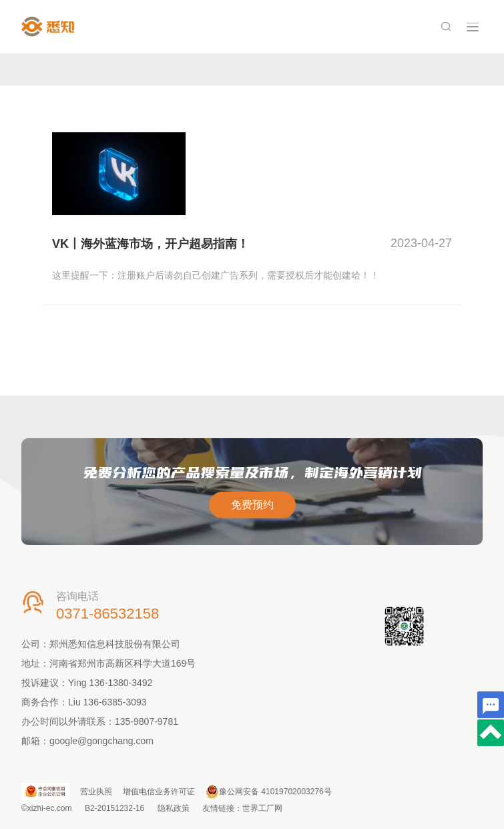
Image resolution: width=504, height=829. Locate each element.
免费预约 (252, 505)
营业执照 (96, 792)
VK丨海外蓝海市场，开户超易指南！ (151, 244)
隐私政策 (174, 808)
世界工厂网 (262, 808)
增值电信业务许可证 (159, 792)
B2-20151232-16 (114, 808)
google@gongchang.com (101, 741)
